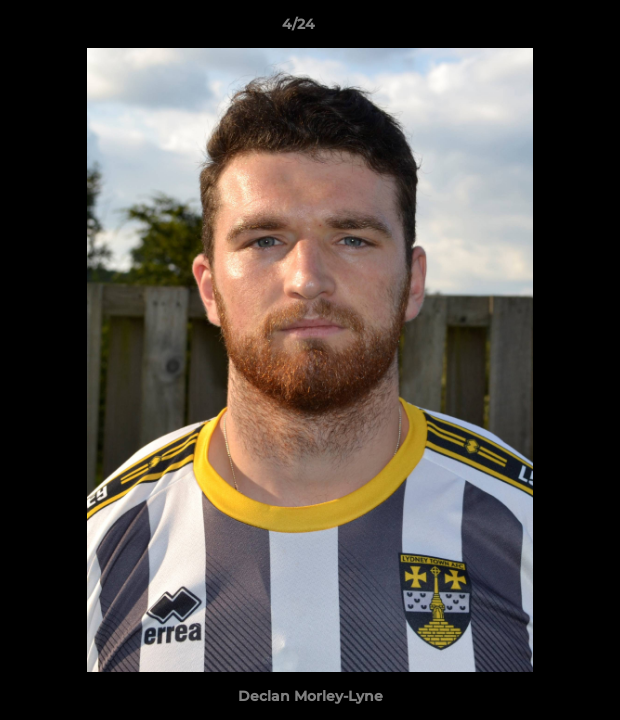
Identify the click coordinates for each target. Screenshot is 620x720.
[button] (548, 29)
